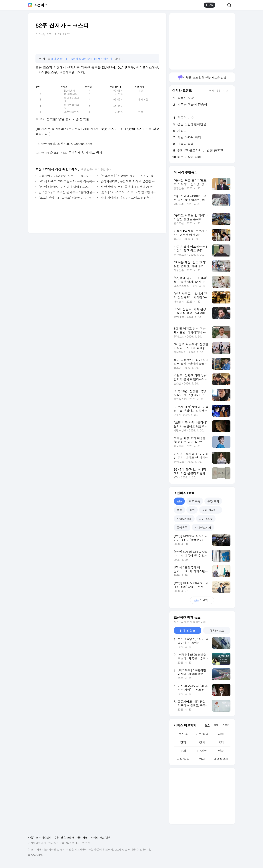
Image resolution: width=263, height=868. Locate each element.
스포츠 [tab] (226, 725)
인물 (221, 751)
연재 (202, 759)
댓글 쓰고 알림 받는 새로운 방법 (202, 77)
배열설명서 (221, 759)
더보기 (202, 600)
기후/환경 (202, 734)
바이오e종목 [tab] (184, 519)
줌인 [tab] (192, 510)
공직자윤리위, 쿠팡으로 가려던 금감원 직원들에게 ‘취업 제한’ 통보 (129, 181)
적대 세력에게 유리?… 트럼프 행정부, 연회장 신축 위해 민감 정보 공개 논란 (129, 198)
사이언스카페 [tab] (203, 527)
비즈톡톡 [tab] (195, 501)
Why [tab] (179, 501)
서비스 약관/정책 (101, 837)
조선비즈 (41, 5)
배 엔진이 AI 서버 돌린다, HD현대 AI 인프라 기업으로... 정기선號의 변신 (129, 187)
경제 (183, 742)
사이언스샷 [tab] (206, 519)
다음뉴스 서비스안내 (40, 837)
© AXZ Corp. (36, 855)
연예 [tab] (216, 725)
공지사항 (83, 837)
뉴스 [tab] (207, 725)
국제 (221, 742)
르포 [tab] (179, 510)
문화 (183, 751)
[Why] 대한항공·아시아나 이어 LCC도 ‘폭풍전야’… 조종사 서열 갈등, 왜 (67, 187)
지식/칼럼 (183, 759)
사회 (221, 734)
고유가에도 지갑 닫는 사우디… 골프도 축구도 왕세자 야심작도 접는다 (67, 176)
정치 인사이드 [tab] (211, 510)
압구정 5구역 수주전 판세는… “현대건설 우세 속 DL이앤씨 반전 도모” (67, 192)
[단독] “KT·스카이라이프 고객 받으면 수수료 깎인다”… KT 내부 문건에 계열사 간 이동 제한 (129, 192)
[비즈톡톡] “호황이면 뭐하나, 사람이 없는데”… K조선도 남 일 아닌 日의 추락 (129, 176)
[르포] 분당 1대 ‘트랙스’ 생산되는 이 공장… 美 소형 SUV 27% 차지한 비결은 (67, 198)
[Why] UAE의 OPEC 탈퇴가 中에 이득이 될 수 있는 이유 (67, 181)
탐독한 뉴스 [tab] (217, 631)
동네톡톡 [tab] (182, 527)
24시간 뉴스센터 (65, 837)
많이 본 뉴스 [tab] (187, 631)
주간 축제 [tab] (213, 501)
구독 (210, 5)
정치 (202, 742)
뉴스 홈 (183, 734)
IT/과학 (202, 751)
